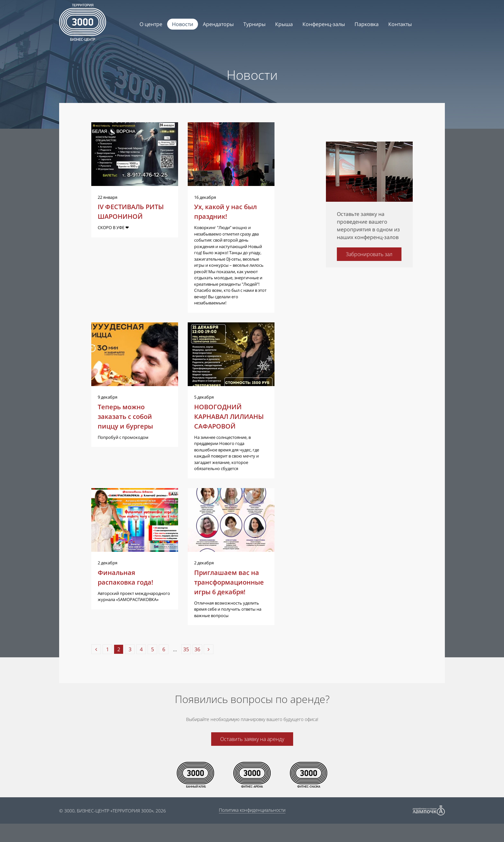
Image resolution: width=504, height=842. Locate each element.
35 (186, 668)
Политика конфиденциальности (252, 828)
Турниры (254, 24)
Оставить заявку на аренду (252, 757)
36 (197, 668)
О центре (151, 24)
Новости (183, 24)
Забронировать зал (369, 254)
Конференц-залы (324, 24)
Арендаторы (218, 24)
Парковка (367, 24)
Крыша (284, 24)
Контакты (400, 24)
